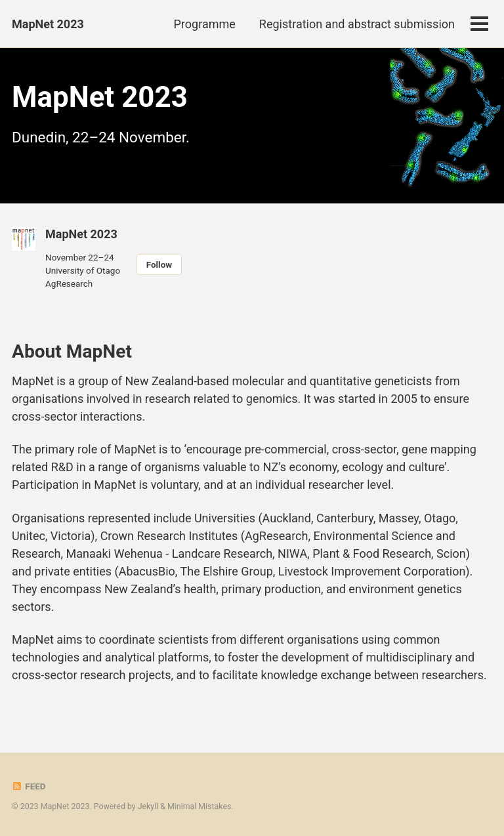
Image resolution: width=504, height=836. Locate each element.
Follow (159, 264)
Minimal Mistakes (199, 806)
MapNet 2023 (48, 24)
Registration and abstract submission (357, 24)
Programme (205, 24)
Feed (29, 786)
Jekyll (148, 806)
